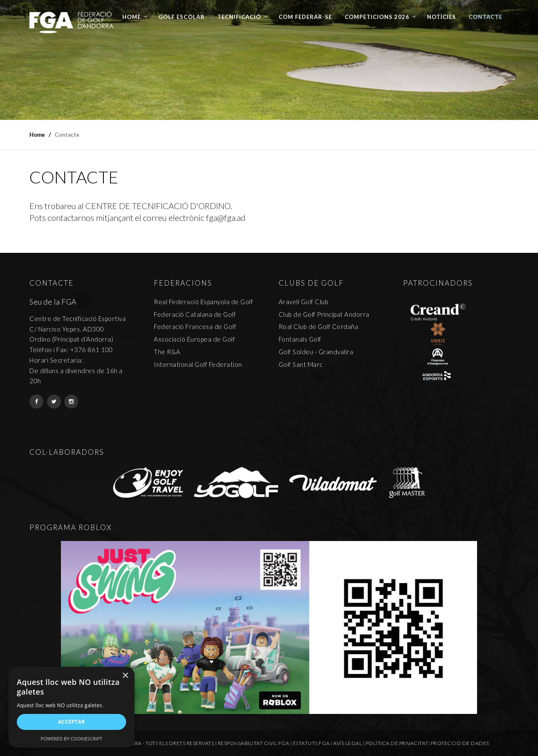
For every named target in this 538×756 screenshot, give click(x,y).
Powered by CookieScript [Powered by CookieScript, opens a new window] (72, 739)
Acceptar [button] (71, 722)
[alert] (71, 707)
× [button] (125, 676)
